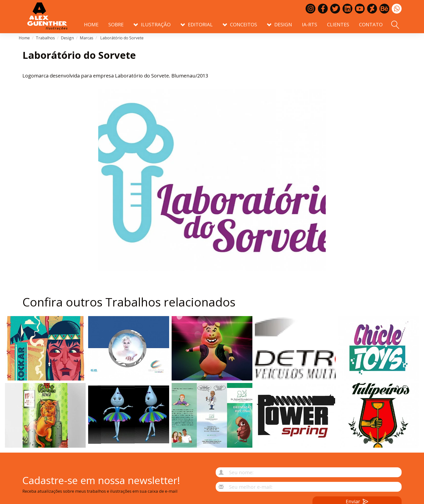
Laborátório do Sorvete (121, 38)
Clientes (338, 24)
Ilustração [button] (152, 24)
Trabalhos (45, 38)
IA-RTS (310, 24)
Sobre (116, 24)
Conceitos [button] (240, 24)
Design (67, 38)
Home (91, 24)
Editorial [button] (197, 24)
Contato (371, 24)
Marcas (87, 38)
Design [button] (279, 24)
